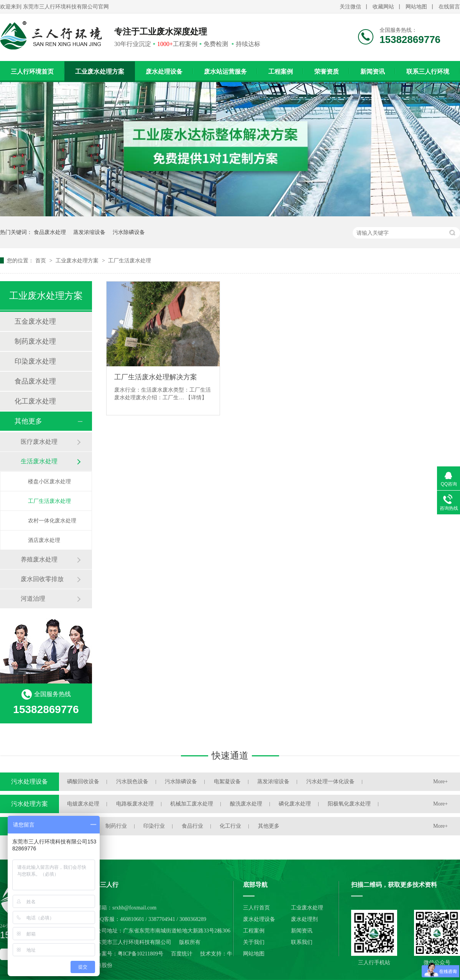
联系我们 (302, 942)
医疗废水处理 (39, 442)
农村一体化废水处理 (52, 520)
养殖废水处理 (39, 559)
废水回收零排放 (42, 579)
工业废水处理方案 (100, 72)
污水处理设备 (30, 782)
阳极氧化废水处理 (349, 804)
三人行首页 (256, 908)
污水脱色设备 (132, 782)
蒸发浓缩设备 (89, 232)
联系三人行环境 (428, 72)
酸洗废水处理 (246, 804)
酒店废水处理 (44, 540)
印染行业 (154, 826)
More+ (440, 782)
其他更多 (28, 421)
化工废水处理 (35, 401)
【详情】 (196, 397)
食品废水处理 (50, 232)
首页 (41, 260)
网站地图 (416, 7)
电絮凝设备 (227, 782)
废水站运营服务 (225, 72)
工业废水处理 (307, 908)
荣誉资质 (327, 72)
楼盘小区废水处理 (49, 481)
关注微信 (350, 7)
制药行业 (116, 826)
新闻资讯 (373, 72)
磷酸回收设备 (83, 782)
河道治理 (33, 599)
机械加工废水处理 (192, 804)
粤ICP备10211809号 (140, 954)
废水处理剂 (304, 919)
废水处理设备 (164, 72)
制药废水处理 (35, 341)
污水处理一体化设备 (330, 782)
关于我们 (254, 942)
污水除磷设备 (129, 232)
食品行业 (192, 826)
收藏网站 (383, 7)
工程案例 (281, 72)
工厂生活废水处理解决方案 (156, 377)
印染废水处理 (35, 361)
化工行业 (230, 826)
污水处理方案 (30, 804)
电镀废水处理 (83, 804)
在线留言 (449, 7)
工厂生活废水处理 (130, 260)
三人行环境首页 (32, 72)
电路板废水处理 (135, 804)
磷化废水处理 (295, 804)
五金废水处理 (35, 321)
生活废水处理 (39, 461)
